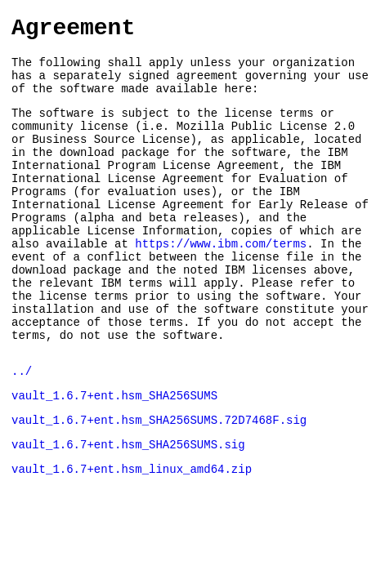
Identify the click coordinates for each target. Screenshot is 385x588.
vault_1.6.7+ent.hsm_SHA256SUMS (114, 457)
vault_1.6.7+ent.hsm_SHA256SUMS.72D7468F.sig (159, 484)
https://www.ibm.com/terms (221, 283)
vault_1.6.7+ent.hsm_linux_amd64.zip (132, 538)
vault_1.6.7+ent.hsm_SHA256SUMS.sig (128, 511)
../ (22, 430)
